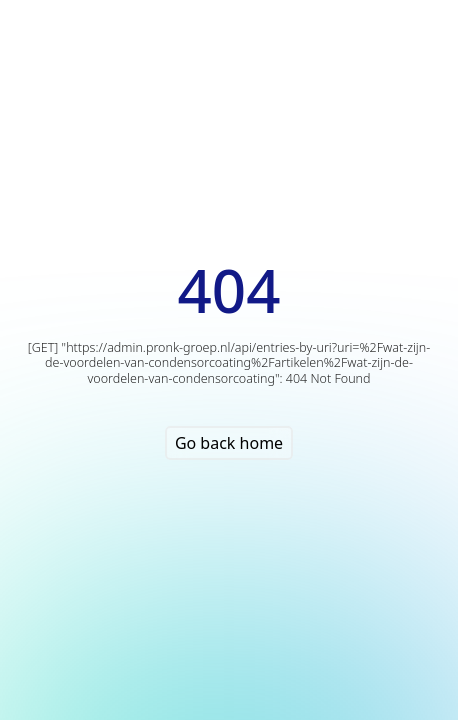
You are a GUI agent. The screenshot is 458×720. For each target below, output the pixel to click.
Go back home (229, 443)
